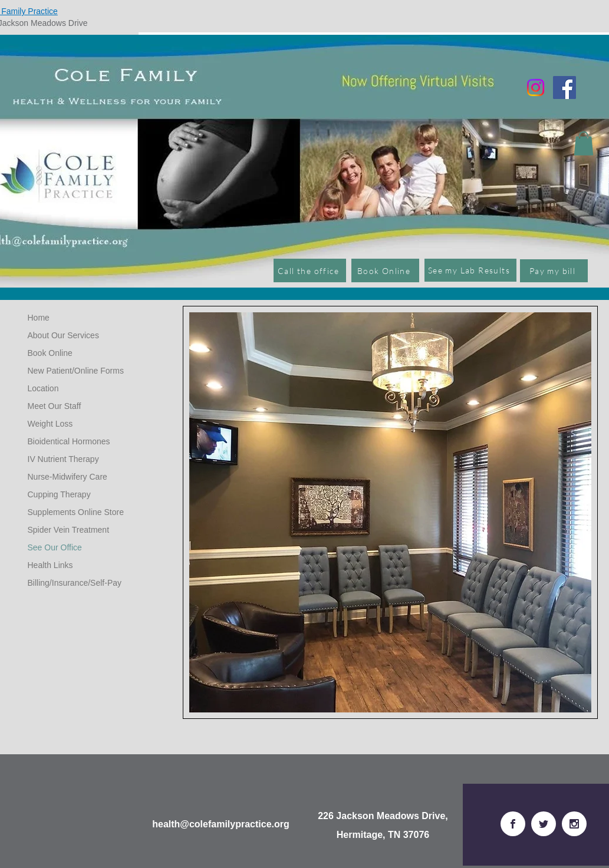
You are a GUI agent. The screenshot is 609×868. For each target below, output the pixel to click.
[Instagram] (536, 88)
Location (43, 388)
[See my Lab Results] (470, 270)
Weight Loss (50, 424)
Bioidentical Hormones (69, 441)
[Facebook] (564, 88)
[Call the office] (310, 270)
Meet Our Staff (55, 406)
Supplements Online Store (76, 512)
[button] (584, 143)
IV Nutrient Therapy (63, 459)
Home (39, 318)
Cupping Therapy (59, 494)
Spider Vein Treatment (69, 530)
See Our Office (55, 547)
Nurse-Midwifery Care (68, 477)
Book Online (50, 353)
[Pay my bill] (554, 271)
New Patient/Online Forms (76, 371)
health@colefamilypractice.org (221, 824)
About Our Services (63, 335)
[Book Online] (385, 270)
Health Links (50, 565)
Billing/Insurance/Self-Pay (75, 583)
